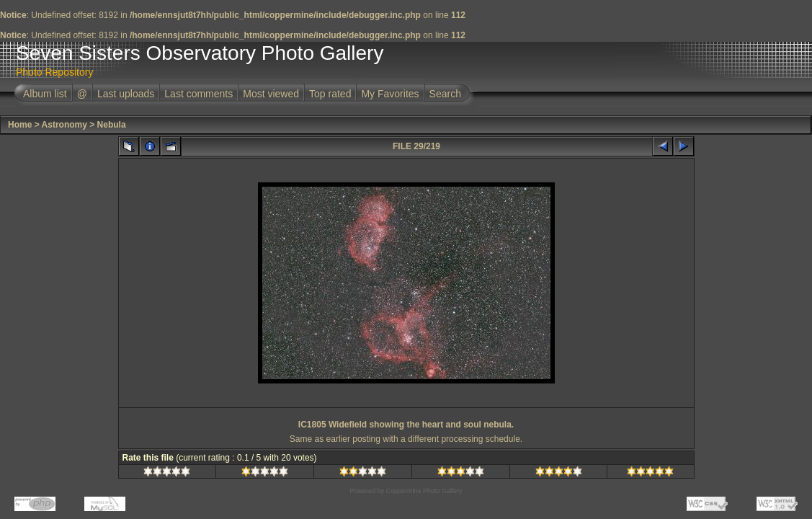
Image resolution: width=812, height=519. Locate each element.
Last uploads (126, 94)
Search (445, 94)
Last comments (198, 94)
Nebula (112, 125)
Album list (45, 94)
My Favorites (390, 94)
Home (20, 125)
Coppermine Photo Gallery (424, 491)
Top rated (330, 94)
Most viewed (271, 94)
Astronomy (64, 125)
